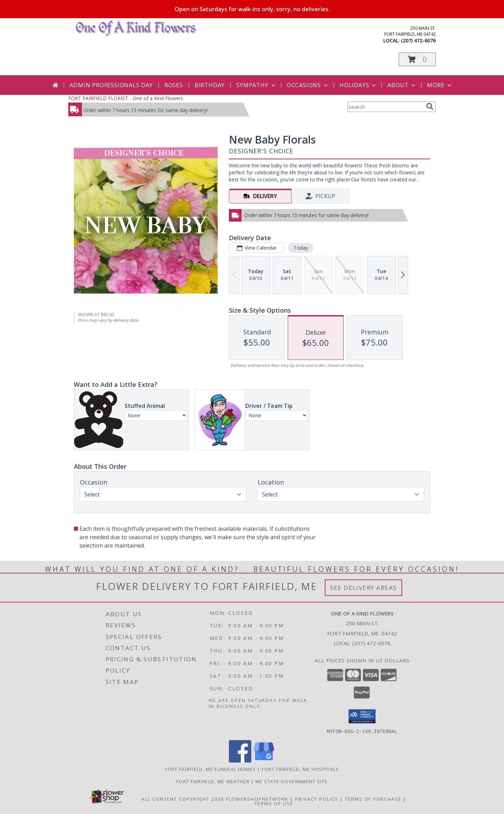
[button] (417, 59)
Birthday (210, 85)
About (402, 85)
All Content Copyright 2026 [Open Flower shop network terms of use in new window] (183, 799)
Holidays (358, 85)
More (440, 85)
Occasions (308, 85)
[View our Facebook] (240, 760)
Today (301, 248)
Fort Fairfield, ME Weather (213, 781)
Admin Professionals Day (111, 85)
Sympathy (256, 85)
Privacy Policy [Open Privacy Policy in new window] (317, 799)
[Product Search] (385, 107)
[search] (430, 106)
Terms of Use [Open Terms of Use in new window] (274, 803)
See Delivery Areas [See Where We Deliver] (363, 588)
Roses (174, 85)
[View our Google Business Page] (264, 760)
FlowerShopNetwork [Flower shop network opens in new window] (257, 799)
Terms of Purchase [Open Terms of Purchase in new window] (373, 799)
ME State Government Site (292, 781)
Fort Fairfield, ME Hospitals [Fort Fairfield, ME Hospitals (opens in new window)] (300, 769)
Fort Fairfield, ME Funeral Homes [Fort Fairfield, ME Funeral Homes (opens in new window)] (211, 769)
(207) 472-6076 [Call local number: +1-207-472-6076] (418, 40)
